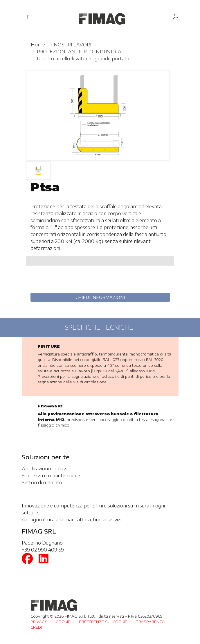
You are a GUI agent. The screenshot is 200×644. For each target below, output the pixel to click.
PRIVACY (39, 622)
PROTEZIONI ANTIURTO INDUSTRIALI (81, 52)
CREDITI (38, 627)
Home (38, 45)
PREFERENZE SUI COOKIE (103, 622)
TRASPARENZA (150, 622)
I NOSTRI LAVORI (71, 45)
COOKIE (63, 622)
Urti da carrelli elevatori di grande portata (83, 59)
